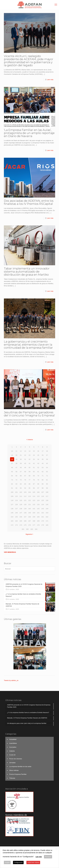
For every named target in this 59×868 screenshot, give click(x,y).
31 (25, 459)
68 (29, 476)
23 (29, 455)
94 (25, 488)
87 (34, 484)
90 (47, 484)
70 (38, 476)
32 (29, 459)
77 (29, 480)
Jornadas (12, 763)
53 (43, 468)
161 (43, 517)
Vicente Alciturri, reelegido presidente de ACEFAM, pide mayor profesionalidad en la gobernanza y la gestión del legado (29, 61)
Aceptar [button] (7, 862)
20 (16, 455)
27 (47, 455)
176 (29, 525)
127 (12, 505)
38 (16, 463)
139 (25, 509)
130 (25, 505)
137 (16, 509)
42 (34, 463)
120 (21, 500)
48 (21, 468)
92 (16, 488)
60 (34, 472)
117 (47, 496)
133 (38, 505)
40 (25, 463)
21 (21, 455)
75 (21, 480)
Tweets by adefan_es (11, 680)
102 (21, 492)
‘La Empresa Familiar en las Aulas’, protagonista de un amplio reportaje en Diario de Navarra (29, 133)
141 (34, 509)
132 (34, 505)
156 (21, 517)
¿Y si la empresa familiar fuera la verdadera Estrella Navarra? (28, 712)
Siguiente (29, 534)
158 (29, 517)
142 (38, 509)
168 (34, 521)
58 (25, 472)
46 (12, 468)
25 (38, 455)
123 (34, 500)
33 (34, 459)
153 (47, 513)
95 (29, 488)
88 (38, 484)
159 (34, 517)
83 (16, 484)
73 (12, 480)
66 (21, 476)
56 (16, 472)
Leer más (50, 80)
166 (25, 521)
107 (43, 492)
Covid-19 (12, 755)
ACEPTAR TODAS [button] (33, 862)
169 (38, 521)
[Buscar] (29, 569)
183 (32, 529)
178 (38, 525)
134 (43, 505)
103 (25, 492)
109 (12, 496)
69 (34, 476)
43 (38, 463)
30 (21, 459)
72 (47, 476)
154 (12, 517)
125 (43, 500)
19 (12, 455)
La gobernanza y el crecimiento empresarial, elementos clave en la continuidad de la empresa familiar (28, 345)
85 (25, 484)
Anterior (30, 440)
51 (34, 468)
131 (29, 505)
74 (16, 480)
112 (25, 496)
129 (21, 505)
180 (47, 525)
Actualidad (13, 739)
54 (47, 468)
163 (12, 521)
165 (21, 521)
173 (16, 525)
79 (38, 480)
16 (38, 451)
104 (29, 492)
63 (47, 472)
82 (12, 484)
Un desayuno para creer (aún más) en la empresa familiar (27, 723)
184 (36, 529)
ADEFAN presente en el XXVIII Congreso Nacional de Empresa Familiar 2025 (29, 706)
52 (38, 468)
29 (16, 459)
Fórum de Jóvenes (16, 759)
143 (43, 509)
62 (43, 472)
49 (25, 468)
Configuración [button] (18, 862)
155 (16, 517)
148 (25, 513)
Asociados (13, 747)
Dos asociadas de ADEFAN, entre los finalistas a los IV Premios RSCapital (29, 202)
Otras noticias (14, 770)
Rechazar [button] (48, 857)
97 (38, 488)
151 (38, 513)
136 (12, 509)
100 (12, 492)
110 (16, 496)
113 (29, 496)
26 (43, 455)
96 (34, 488)
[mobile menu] (56, 5)
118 (12, 500)
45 (47, 463)
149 (29, 513)
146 (16, 513)
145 (12, 513)
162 (47, 517)
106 (38, 492)
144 (47, 509)
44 (43, 463)
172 (12, 525)
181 (23, 529)
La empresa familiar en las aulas (20, 766)
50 (29, 468)
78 (34, 480)
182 (27, 529)
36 (47, 459)
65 (16, 476)
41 (29, 463)
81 (47, 480)
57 (21, 472)
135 (47, 505)
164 (16, 521)
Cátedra (12, 751)
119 (16, 500)
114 (34, 496)
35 (43, 459)
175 (25, 525)
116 (43, 496)
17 (43, 451)
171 (47, 521)
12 (21, 451)
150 (34, 513)
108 (47, 492)
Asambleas (13, 743)
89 (43, 484)
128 (16, 505)
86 (29, 484)
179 (43, 525)
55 (12, 472)
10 (12, 451)
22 (25, 455)
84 (21, 484)
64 (12, 476)
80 (43, 480)
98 (43, 488)
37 (12, 463)
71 (43, 476)
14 (29, 451)
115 (38, 496)
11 (16, 451)
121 (25, 500)
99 (47, 488)
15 (34, 451)
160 (38, 517)
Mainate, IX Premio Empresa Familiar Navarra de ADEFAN (27, 718)
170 (43, 521)
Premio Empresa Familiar (18, 774)
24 (34, 455)
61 (38, 472)
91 (12, 488)
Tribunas (12, 778)
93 (21, 488)
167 (29, 521)
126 (47, 500)
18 (47, 451)
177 (34, 525)
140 (29, 509)
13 (25, 451)
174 (21, 525)
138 (21, 509)
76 (25, 480)
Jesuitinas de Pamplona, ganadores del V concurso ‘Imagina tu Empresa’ (29, 414)
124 (38, 500)
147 (21, 513)
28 (12, 459)
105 (34, 492)
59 (29, 472)
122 (29, 500)
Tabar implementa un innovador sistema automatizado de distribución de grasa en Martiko (27, 272)
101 (16, 492)
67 (25, 476)
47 (16, 468)
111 (21, 496)
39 (21, 463)
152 (43, 513)
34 (38, 459)
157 (25, 517)
